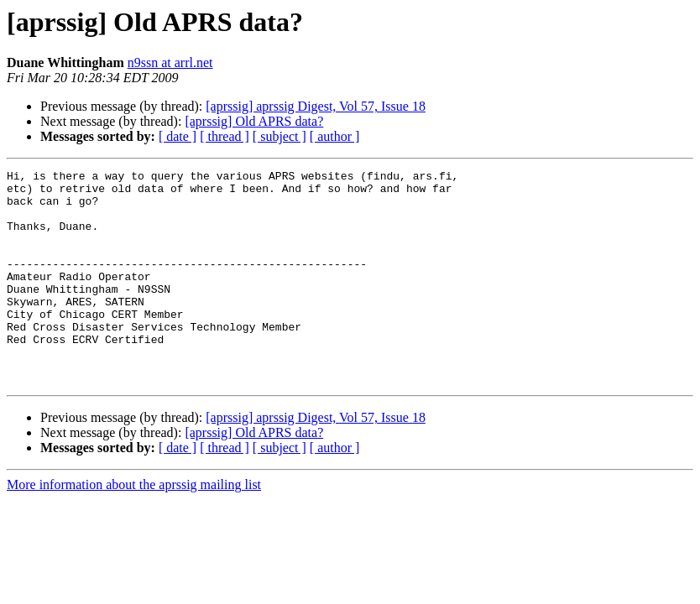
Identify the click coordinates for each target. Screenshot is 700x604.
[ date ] (178, 136)
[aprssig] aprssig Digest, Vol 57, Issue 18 (316, 106)
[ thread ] (225, 136)
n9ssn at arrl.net (170, 62)
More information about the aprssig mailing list (134, 527)
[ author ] (335, 136)
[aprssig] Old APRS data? (254, 121)
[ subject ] (279, 136)
